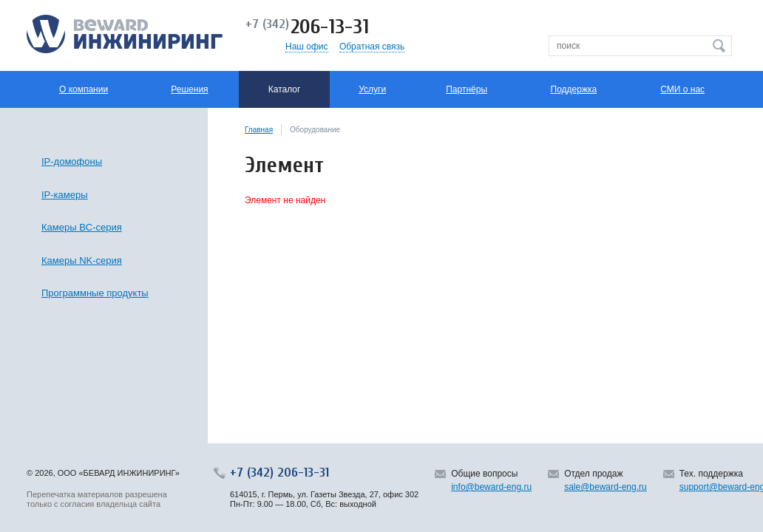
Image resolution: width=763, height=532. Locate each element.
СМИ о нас (682, 89)
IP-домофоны (72, 161)
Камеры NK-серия (82, 260)
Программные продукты (95, 293)
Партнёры (467, 89)
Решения (189, 89)
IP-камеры (65, 195)
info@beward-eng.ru (491, 487)
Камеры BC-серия (82, 227)
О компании (84, 89)
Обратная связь (372, 47)
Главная (259, 130)
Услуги (372, 89)
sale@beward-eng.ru (606, 487)
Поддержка (574, 89)
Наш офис (307, 47)
